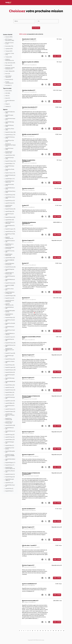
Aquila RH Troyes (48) (10, 353)
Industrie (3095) (9, 37)
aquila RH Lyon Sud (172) (10, 141)
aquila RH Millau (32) (10, 403)
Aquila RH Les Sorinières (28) (9, 419)
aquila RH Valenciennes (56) (9, 304)
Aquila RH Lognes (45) (10, 367)
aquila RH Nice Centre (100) (10, 198)
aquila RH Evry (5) (9, 483)
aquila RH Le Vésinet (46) (10, 362)
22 (64, 631)
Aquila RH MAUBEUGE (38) (10, 382)
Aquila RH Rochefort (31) (10, 406)
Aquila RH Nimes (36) (10, 385)
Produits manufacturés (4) (9, 82)
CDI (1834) (8, 93)
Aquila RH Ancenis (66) (10, 267)
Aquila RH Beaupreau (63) (10, 277)
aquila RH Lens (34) (10, 395)
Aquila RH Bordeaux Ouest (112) (10, 182)
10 (32, 631)
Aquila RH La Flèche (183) (10, 129)
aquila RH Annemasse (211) (10, 119)
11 (35, 631)
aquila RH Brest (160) (10, 155)
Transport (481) (9, 51)
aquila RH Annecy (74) (10, 231)
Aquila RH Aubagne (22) (10, 442)
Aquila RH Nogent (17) (10, 463)
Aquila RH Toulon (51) (10, 337)
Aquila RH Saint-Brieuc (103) (10, 192)
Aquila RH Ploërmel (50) (10, 340)
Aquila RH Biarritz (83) (10, 217)
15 (45, 631)
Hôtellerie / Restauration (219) (10, 60)
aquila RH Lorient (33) (10, 401)
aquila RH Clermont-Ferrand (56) (10, 301)
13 (40, 631)
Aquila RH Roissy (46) (10, 359)
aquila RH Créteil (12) (10, 474)
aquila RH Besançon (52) (10, 327)
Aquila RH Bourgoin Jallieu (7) (10, 480)
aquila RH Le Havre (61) (10, 289)
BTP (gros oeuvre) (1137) (9, 43)
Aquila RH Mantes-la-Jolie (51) (10, 334)
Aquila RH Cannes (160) (9, 149)
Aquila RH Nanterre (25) (10, 428)
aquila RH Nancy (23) (10, 440)
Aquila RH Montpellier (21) (10, 452)
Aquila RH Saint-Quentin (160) (9, 152)
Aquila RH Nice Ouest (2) (10, 486)
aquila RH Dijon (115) (10, 179)
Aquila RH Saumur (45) (10, 370)
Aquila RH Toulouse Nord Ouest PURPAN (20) (10, 456)
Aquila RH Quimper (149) (10, 158)
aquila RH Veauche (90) (10, 214)
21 (61, 631)
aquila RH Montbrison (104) (10, 188)
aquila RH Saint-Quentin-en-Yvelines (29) (10, 415)
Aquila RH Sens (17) (10, 465)
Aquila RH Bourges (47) (10, 356)
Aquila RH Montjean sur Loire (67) (10, 264)
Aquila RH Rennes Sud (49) (10, 346)
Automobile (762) (9, 46)
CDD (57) (7, 96)
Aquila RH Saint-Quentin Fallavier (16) (10, 468)
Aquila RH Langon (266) (9, 116)
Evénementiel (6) (9, 79)
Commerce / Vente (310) (10, 54)
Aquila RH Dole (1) (9, 491)
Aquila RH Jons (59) (10, 298)
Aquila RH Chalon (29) (10, 412)
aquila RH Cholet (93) (10, 203)
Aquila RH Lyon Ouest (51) (10, 331)
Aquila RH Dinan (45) (10, 365)
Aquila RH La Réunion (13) (10, 471)
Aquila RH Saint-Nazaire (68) (9, 255)
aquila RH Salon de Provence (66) (10, 273)
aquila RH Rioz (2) (9, 488)
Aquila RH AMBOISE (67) (10, 261)
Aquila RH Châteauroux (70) (9, 238)
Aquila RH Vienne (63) (10, 283)
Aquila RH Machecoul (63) (10, 280)
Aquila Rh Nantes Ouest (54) (9, 315)
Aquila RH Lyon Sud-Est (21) (10, 448)
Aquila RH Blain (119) (10, 164)
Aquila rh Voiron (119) (10, 173)
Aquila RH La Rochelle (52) (10, 324)
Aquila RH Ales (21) (10, 445)
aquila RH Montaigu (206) (10, 123)
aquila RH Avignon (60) (10, 296)
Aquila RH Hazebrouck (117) (10, 176)
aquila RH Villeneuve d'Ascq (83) (10, 223)
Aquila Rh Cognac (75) (10, 229)
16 (48, 631)
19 (56, 631)
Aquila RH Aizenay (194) (9, 126)
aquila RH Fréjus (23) (10, 437)
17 (51, 631)
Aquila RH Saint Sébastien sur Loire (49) (10, 350)
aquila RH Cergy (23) (10, 435)
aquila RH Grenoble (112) (10, 185)
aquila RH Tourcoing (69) (10, 251)
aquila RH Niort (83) (10, 220)
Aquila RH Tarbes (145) (11, 161)
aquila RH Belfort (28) (10, 425)
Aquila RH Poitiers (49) (10, 343)
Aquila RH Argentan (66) (10, 270)
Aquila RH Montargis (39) (10, 379)
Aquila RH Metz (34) (10, 392)
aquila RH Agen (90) (10, 211)
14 (43, 631)
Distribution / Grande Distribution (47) (10, 68)
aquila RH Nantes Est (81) (10, 226)
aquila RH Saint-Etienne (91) (9, 206)
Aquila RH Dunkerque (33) (10, 398)
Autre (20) (8, 74)
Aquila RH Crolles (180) (10, 132)
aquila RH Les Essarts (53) (10, 320)
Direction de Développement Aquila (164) (10, 145)
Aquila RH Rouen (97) (10, 201)
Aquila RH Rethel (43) (10, 372)
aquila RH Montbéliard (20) (10, 460)
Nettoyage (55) (9, 65)
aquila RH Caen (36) (10, 387)
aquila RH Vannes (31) (10, 409)
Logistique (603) (9, 49)
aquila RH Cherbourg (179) (10, 138)
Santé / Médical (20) (10, 71)
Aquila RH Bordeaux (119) (10, 167)
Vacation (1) (8, 106)
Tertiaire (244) (9, 57)
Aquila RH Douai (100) (10, 195)
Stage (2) (7, 104)
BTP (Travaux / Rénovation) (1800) (10, 40)
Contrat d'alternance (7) (10, 101)
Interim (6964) (9, 91)
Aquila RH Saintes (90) (10, 209)
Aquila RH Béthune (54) (10, 308)
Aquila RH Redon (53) (10, 318)
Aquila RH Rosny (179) (10, 135)
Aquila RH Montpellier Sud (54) (10, 311)
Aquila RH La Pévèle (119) (10, 170)
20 (58, 631)
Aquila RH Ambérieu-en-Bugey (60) (10, 293)
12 (38, 631)
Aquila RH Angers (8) (10, 477)
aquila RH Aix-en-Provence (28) (9, 422)
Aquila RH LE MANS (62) (10, 286)
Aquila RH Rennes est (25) (10, 432)
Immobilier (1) (9, 85)
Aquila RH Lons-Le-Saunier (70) (10, 245)
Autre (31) (8, 98)
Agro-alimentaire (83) (10, 63)
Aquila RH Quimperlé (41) (10, 375)
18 (53, 631)
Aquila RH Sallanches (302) (10, 112)
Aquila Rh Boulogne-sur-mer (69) (10, 248)
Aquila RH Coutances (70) (10, 241)
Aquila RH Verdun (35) (10, 390)
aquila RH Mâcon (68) (10, 258)
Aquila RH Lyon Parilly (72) (10, 234)
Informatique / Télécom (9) (9, 77)
